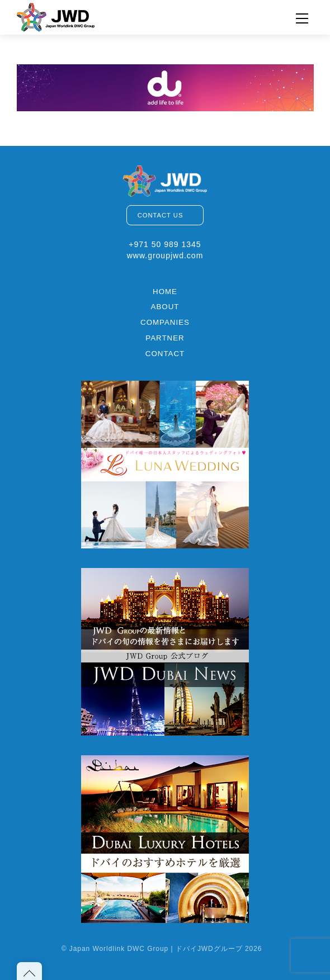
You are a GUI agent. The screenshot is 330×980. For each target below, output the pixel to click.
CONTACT (165, 354)
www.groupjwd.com (165, 255)
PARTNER (165, 338)
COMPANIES (165, 322)
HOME (165, 292)
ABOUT (165, 307)
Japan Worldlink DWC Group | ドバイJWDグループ (156, 949)
